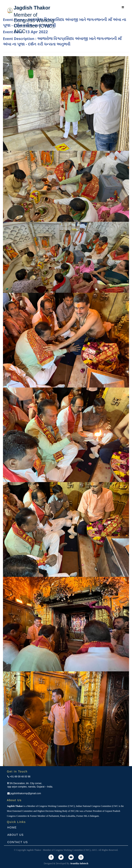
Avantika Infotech (79, 863)
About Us (16, 835)
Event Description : (62, 41)
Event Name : (65, 22)
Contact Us (18, 842)
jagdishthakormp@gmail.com (24, 793)
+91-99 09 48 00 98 (19, 777)
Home (12, 827)
